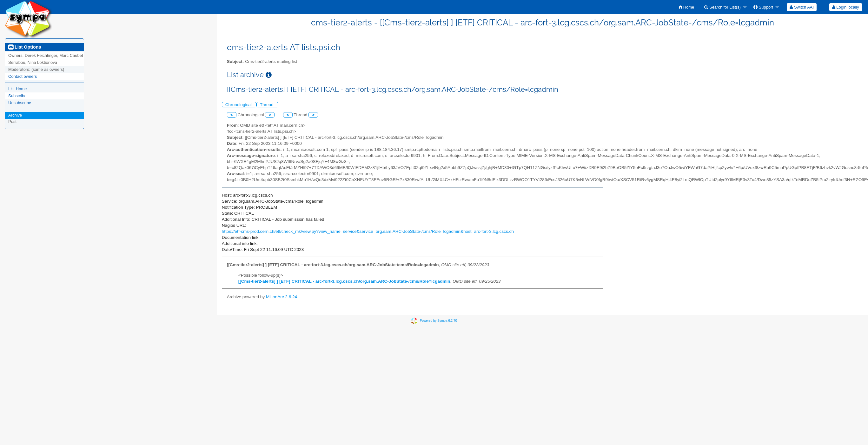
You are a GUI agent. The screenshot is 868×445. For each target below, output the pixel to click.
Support (763, 7)
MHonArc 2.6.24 (282, 297)
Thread (267, 105)
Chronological (239, 105)
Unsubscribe (20, 103)
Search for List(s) (722, 7)
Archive (15, 115)
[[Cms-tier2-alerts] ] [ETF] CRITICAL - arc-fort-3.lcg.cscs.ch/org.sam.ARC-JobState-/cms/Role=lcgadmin (344, 281)
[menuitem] (687, 7)
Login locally (846, 7)
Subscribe (17, 96)
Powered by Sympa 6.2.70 (438, 321)
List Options (25, 47)
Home (687, 7)
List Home (18, 89)
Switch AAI (802, 7)
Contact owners (23, 76)
